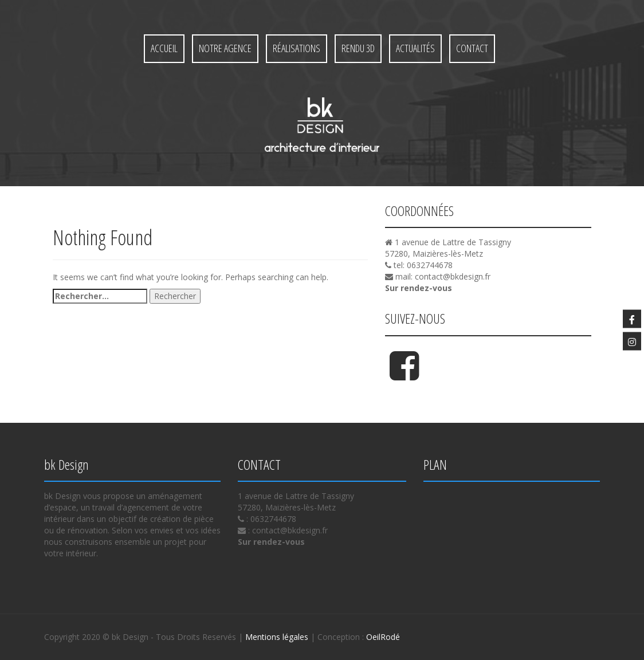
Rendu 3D (358, 48)
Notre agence (225, 48)
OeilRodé (383, 637)
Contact (472, 48)
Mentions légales (277, 637)
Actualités (415, 48)
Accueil (164, 48)
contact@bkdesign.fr (453, 276)
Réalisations (297, 48)
